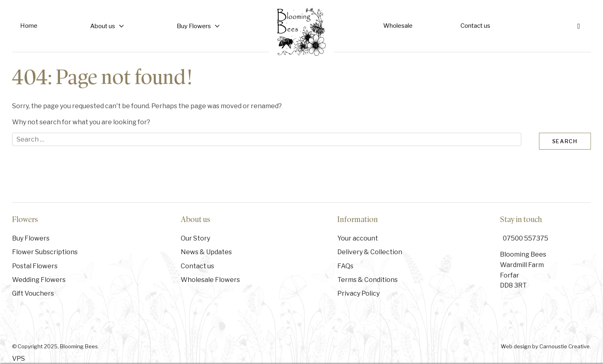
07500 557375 (526, 238)
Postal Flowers (35, 266)
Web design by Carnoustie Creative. (546, 346)
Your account (358, 238)
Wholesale (398, 26)
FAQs (345, 266)
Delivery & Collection (370, 252)
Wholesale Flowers (210, 280)
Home (29, 26)
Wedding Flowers (39, 280)
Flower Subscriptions (45, 252)
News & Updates (206, 252)
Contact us (475, 26)
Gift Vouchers (33, 293)
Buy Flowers (194, 26)
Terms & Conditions (368, 280)
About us (103, 26)
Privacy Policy (358, 293)
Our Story (195, 238)
